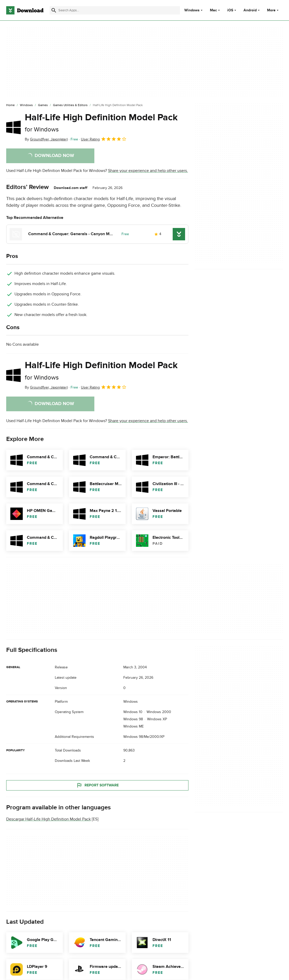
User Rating (104, 139)
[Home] (10, 105)
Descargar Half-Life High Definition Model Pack (48, 819)
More (273, 10)
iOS (230, 10)
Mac (213, 10)
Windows (192, 10)
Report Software (97, 785)
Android (250, 10)
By (46, 139)
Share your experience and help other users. (148, 171)
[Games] (43, 105)
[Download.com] (25, 10)
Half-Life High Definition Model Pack (101, 122)
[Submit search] (54, 10)
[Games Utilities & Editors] (70, 105)
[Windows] (26, 105)
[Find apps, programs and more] (115, 10)
